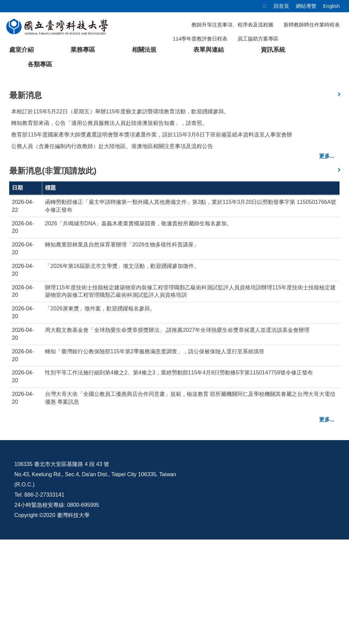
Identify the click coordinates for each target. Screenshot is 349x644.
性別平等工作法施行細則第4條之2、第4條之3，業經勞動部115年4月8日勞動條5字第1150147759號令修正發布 (179, 477)
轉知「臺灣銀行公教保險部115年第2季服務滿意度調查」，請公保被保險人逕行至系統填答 (155, 456)
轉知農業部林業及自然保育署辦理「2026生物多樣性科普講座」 (122, 349)
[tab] (270, 175)
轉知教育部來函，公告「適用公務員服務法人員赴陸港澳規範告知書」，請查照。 (109, 228)
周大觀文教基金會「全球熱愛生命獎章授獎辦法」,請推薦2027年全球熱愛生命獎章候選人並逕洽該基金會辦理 (177, 434)
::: (265, 6)
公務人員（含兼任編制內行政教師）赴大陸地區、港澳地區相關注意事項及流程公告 (112, 251)
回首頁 (281, 6)
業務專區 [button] (83, 50)
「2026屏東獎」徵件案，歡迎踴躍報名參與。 (100, 413)
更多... (327, 261)
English (331, 6)
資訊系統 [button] (273, 50)
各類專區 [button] (40, 64)
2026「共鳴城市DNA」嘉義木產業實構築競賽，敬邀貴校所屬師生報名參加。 (139, 328)
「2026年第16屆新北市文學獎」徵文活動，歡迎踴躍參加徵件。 (122, 371)
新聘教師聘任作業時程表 (312, 25)
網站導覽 (306, 6)
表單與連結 (209, 50)
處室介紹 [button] (21, 50)
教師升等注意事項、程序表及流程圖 (232, 25)
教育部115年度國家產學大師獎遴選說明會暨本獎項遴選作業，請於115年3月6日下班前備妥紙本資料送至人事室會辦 (151, 239)
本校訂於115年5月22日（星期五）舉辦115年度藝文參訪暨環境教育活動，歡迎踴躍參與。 (120, 216)
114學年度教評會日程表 (200, 39)
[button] (16, 128)
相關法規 (144, 50)
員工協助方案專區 (258, 39)
